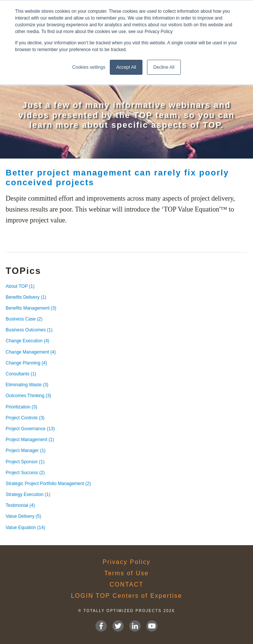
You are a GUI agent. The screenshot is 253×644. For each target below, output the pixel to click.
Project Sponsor (25, 462)
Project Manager (26, 450)
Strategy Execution (28, 494)
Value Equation (25, 528)
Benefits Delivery (26, 297)
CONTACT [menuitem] (126, 585)
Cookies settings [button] (89, 67)
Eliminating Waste (27, 385)
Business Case (24, 319)
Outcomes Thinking (28, 396)
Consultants (21, 374)
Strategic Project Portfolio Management (48, 484)
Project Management (30, 440)
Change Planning (26, 363)
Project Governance (30, 429)
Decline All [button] (164, 67)
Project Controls (25, 418)
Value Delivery (23, 516)
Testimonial (20, 505)
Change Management (31, 352)
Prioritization (21, 407)
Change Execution (27, 341)
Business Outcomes (29, 330)
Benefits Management (31, 308)
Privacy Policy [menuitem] (127, 562)
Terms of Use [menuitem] (126, 573)
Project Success (25, 473)
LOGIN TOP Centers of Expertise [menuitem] (127, 596)
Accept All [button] (126, 67)
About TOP (20, 286)
